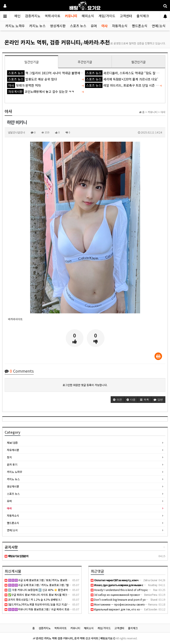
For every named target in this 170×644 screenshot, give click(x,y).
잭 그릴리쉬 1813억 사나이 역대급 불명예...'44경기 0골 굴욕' (57, 73)
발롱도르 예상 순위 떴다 (32, 79)
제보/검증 (12, 443)
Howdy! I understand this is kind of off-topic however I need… (130, 590)
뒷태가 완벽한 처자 (24, 85)
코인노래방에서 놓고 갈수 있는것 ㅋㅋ (41, 91)
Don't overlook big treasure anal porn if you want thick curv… (130, 599)
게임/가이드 (107, 16)
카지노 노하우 (15, 26)
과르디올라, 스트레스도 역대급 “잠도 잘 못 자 (124, 73)
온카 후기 (12, 464)
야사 (104, 26)
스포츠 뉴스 (78, 26)
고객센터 (126, 16)
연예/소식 (159, 26)
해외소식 (88, 16)
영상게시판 (58, 26)
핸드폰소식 (140, 26)
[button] (118, 400)
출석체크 (143, 16)
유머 (94, 26)
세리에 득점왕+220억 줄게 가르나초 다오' (122, 79)
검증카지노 (33, 16)
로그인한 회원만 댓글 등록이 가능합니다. (85, 385)
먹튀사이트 (53, 16)
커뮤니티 (71, 16)
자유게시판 (13, 450)
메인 (17, 16)
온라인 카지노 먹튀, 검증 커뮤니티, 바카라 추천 (57, 42)
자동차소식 (120, 26)
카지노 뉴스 (37, 26)
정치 (9, 457)
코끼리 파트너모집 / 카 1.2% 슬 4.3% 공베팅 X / (33, 599)
